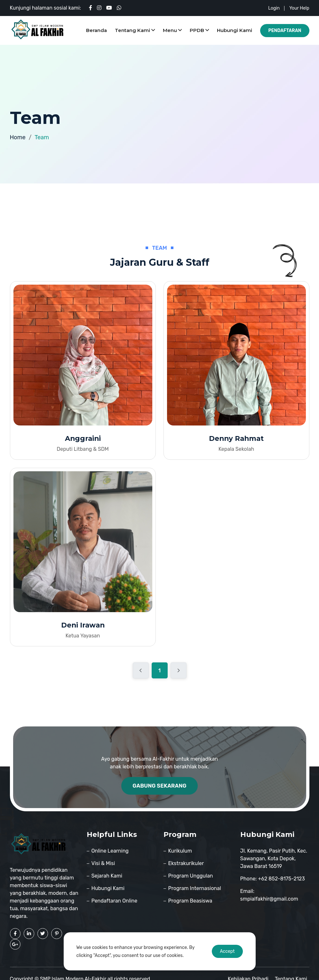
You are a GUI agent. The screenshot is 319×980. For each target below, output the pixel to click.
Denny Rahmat (236, 439)
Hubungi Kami (235, 30)
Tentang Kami (135, 30)
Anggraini (83, 439)
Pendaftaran (285, 31)
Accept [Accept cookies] (227, 951)
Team (42, 137)
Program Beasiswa (190, 901)
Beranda (96, 30)
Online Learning (110, 851)
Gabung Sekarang (159, 786)
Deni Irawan (83, 626)
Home (18, 137)
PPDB (199, 30)
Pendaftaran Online (115, 901)
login (274, 8)
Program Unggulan (191, 876)
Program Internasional (195, 889)
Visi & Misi (103, 864)
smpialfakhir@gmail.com (269, 899)
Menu (172, 30)
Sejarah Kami (107, 876)
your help (299, 8)
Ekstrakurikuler (186, 864)
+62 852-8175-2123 (281, 879)
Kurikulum (180, 851)
